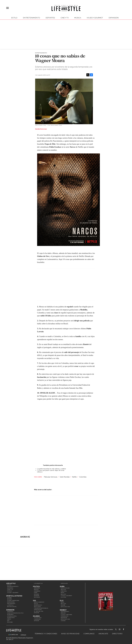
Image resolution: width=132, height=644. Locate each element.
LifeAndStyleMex (125, 630)
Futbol (10, 597)
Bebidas (63, 613)
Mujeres (10, 622)
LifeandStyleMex (116, 630)
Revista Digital (12, 607)
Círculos (64, 591)
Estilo (14, 18)
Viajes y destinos (66, 615)
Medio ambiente (39, 602)
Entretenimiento (31, 18)
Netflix (74, 477)
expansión (114, 18)
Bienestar (64, 618)
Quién (62, 587)
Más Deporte (11, 604)
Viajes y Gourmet (95, 18)
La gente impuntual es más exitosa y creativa (51, 469)
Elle (62, 601)
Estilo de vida (65, 607)
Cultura (64, 597)
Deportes (50, 18)
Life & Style (11, 583)
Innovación (38, 610)
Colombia (83, 477)
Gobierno (37, 588)
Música (78, 18)
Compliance (89, 634)
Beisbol (10, 599)
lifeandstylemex (121, 630)
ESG (8, 621)
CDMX (36, 593)
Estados (37, 594)
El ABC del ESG (39, 611)
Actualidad (38, 618)
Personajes (65, 616)
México (36, 590)
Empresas (10, 611)
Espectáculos (65, 588)
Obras (9, 619)
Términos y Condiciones (46, 634)
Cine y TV (65, 18)
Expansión (10, 610)
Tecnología (11, 618)
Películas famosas (51, 477)
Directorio (117, 634)
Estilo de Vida (65, 619)
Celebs (63, 605)
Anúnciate (103, 634)
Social (36, 604)
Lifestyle (10, 605)
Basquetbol (11, 602)
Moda (63, 593)
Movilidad (37, 607)
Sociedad (37, 597)
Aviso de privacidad (70, 634)
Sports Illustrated (14, 596)
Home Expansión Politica (15, 613)
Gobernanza (38, 605)
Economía (10, 615)
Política (36, 587)
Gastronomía (65, 612)
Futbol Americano (13, 601)
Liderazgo (37, 619)
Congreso (37, 591)
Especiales (64, 583)
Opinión (37, 596)
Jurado (63, 621)
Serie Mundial (65, 477)
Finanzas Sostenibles (41, 608)
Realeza (63, 590)
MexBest (63, 610)
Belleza (63, 594)
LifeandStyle (38, 583)
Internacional (12, 616)
